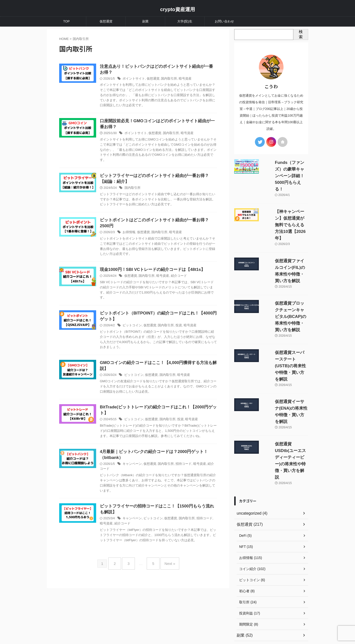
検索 (301, 34)
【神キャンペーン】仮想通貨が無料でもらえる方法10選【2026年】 (285, 205)
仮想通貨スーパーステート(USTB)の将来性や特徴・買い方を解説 (284, 313)
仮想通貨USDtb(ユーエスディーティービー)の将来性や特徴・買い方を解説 (284, 378)
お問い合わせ (224, 21)
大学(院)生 (185, 21)
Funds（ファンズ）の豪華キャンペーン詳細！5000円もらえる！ (285, 169)
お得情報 (141, 236)
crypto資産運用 (177, 9)
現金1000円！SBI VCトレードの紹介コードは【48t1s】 (162, 273)
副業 (145, 21)
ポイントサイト (145, 80)
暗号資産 (193, 80)
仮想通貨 (106, 21)
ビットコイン (144, 330)
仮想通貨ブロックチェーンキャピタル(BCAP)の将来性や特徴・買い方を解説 (285, 277)
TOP (66, 21)
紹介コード (187, 280)
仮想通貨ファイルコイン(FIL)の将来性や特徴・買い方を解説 (285, 241)
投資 (187, 330)
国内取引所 (178, 80)
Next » (166, 580)
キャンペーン (144, 476)
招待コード (192, 476)
